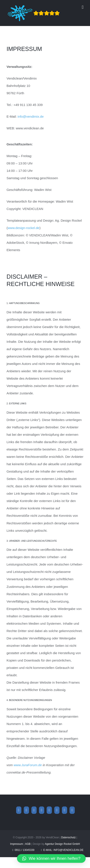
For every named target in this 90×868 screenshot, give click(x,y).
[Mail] (65, 810)
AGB (28, 844)
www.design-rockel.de (24, 228)
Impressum (16, 844)
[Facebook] (19, 810)
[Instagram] (26, 810)
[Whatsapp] (34, 810)
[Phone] (72, 810)
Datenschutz (69, 837)
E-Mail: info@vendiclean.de (62, 850)
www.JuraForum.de (28, 765)
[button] (51, 858)
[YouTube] (49, 810)
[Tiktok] (57, 810)
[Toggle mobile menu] (83, 7)
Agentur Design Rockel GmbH (62, 844)
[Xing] (42, 810)
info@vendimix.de (31, 116)
